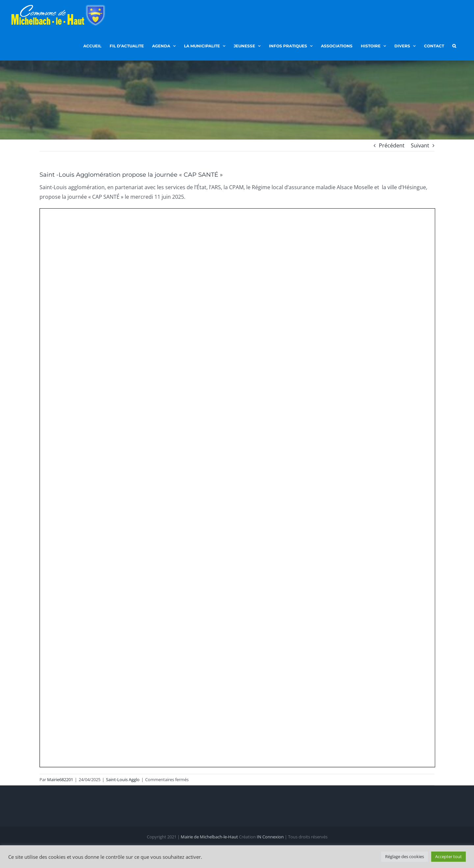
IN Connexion (270, 837)
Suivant (420, 145)
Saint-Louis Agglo (123, 779)
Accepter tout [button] (448, 856)
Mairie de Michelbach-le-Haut (209, 837)
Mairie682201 (60, 779)
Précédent (392, 145)
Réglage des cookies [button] (405, 856)
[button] (454, 45)
